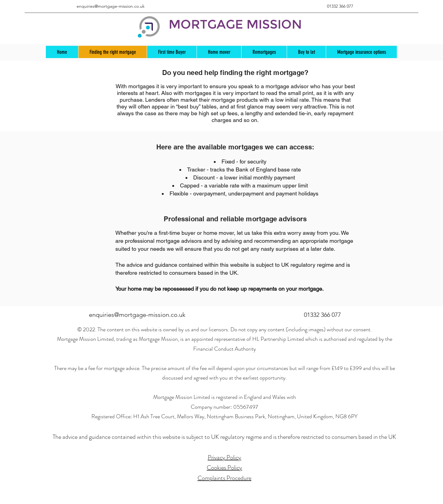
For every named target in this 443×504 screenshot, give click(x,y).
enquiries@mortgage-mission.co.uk (111, 6)
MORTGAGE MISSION (235, 24)
